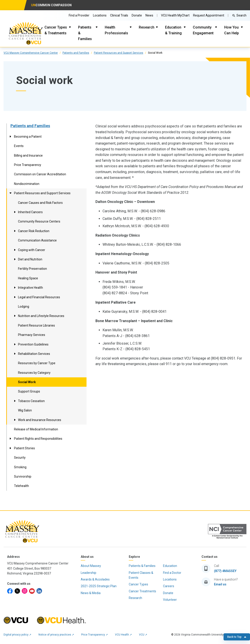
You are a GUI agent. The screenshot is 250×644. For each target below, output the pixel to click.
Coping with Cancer (32, 250)
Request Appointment (209, 15)
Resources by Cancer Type (37, 363)
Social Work (27, 382)
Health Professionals (116, 30)
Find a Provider (79, 15)
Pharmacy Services (32, 335)
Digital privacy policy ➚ (17, 635)
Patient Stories (24, 448)
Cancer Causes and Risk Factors (40, 203)
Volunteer (170, 600)
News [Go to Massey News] (149, 15)
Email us (220, 584)
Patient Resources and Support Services (119, 53)
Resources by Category (34, 373)
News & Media (91, 593)
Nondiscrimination (27, 184)
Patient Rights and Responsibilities (38, 439)
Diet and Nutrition (30, 259)
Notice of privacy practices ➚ (56, 635)
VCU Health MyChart (175, 15)
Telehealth (21, 486)
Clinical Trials (119, 15)
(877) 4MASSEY (225, 571)
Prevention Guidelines (33, 344)
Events (19, 146)
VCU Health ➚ (123, 635)
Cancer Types (138, 584)
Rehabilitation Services (34, 354)
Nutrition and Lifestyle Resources (41, 316)
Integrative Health (30, 288)
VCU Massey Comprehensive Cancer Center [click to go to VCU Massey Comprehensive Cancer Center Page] (31, 53)
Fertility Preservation (32, 269)
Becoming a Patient (28, 137)
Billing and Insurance (28, 155)
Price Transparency (28, 165)
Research (147, 27)
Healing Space (28, 278)
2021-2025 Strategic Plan (99, 586)
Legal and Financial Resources (39, 297)
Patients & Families (85, 33)
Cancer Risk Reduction (34, 231)
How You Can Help (232, 30)
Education (170, 566)
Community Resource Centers (39, 221)
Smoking (20, 467)
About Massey (91, 566)
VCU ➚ (143, 635)
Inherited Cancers (30, 212)
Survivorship (23, 476)
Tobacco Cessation (31, 401)
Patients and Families (76, 53)
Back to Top (237, 637)
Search (241, 15)
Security (20, 458)
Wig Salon (25, 410)
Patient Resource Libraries (36, 325)
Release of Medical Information (36, 429)
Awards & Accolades (95, 579)
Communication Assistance (37, 240)
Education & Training (173, 30)
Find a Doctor (172, 573)
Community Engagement (203, 30)
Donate (137, 15)
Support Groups (29, 391)
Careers (169, 586)
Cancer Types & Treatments (56, 30)
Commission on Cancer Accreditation (40, 174)
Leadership (89, 573)
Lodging (24, 307)
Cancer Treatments (142, 591)
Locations (100, 15)
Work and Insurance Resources (40, 420)
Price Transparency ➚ (95, 635)
